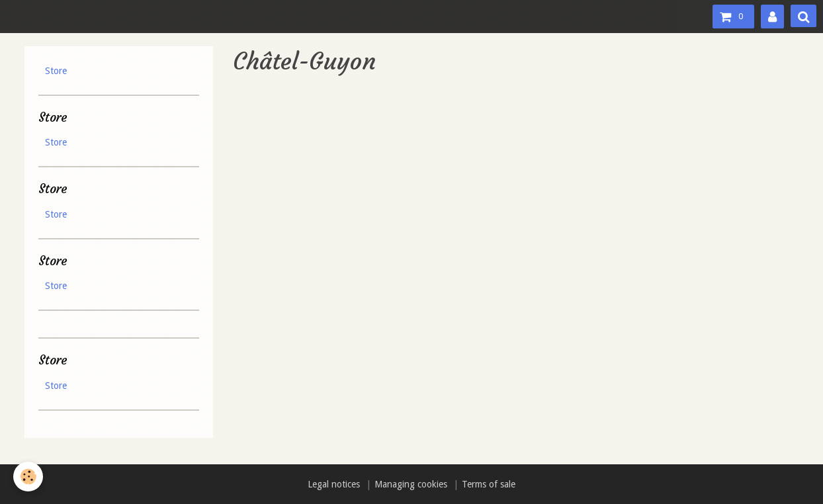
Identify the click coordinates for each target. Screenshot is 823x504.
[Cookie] (28, 477)
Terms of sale (489, 484)
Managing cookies (411, 484)
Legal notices (334, 484)
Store (56, 71)
